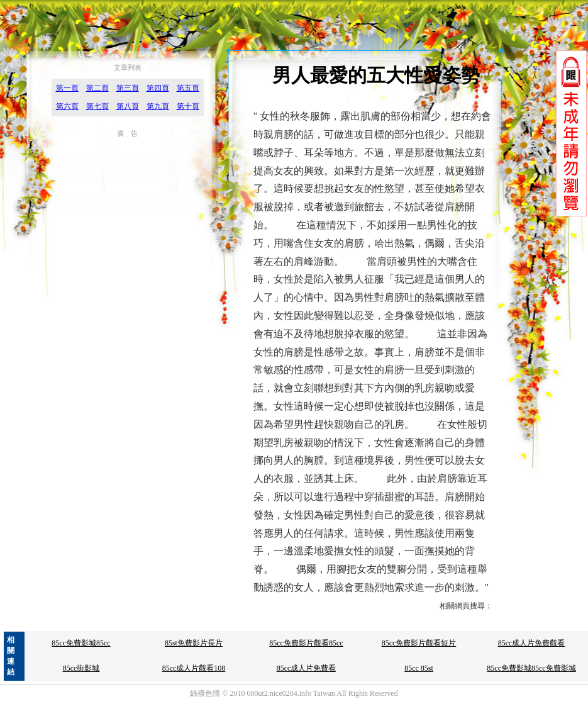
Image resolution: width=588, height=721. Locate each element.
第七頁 (97, 106)
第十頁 (188, 106)
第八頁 (128, 106)
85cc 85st (419, 668)
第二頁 (97, 88)
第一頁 (67, 88)
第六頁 (67, 106)
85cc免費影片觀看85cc (306, 643)
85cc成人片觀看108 (194, 668)
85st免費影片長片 (194, 643)
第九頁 (158, 106)
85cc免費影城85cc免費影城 (531, 668)
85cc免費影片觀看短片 (419, 643)
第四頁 (158, 88)
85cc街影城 (81, 668)
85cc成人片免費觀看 (532, 643)
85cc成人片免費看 (307, 668)
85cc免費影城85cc (81, 643)
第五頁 (188, 88)
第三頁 (128, 88)
